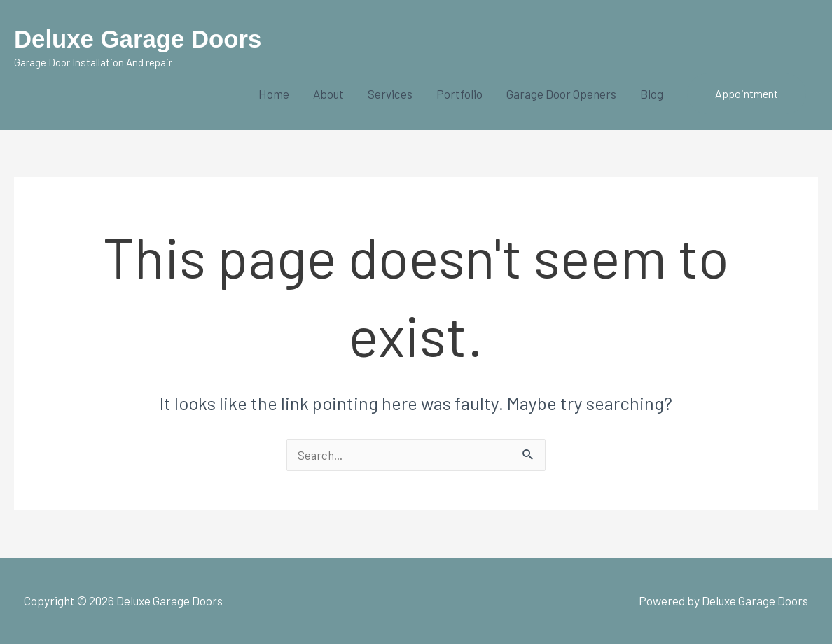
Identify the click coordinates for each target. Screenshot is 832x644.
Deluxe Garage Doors (139, 39)
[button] (747, 94)
